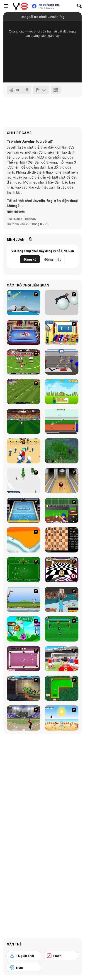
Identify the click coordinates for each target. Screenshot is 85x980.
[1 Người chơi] (24, 956)
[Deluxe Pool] (24, 659)
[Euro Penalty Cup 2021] (24, 421)
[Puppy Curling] (62, 570)
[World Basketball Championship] (62, 332)
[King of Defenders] (62, 659)
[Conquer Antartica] (24, 302)
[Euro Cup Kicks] (24, 392)
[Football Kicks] (24, 362)
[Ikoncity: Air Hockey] (24, 510)
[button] (16, 211)
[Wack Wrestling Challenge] (24, 332)
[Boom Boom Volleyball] (62, 718)
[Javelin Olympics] (62, 392)
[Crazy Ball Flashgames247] (24, 629)
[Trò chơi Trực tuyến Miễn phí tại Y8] (20, 6)
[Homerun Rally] (62, 510)
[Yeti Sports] (24, 599)
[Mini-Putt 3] (62, 688)
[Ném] (24, 968)
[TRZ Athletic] (62, 421)
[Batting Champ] (24, 718)
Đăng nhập (53, 259)
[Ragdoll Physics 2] (62, 302)
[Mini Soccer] (62, 629)
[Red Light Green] (24, 451)
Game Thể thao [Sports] (25, 219)
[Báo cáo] (41, 90)
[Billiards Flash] (24, 570)
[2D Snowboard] (24, 481)
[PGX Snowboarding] (24, 540)
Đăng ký (30, 259)
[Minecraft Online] (62, 451)
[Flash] (61, 956)
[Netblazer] (62, 599)
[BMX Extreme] (24, 688)
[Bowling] (62, 481)
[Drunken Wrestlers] (62, 362)
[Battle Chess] (62, 540)
